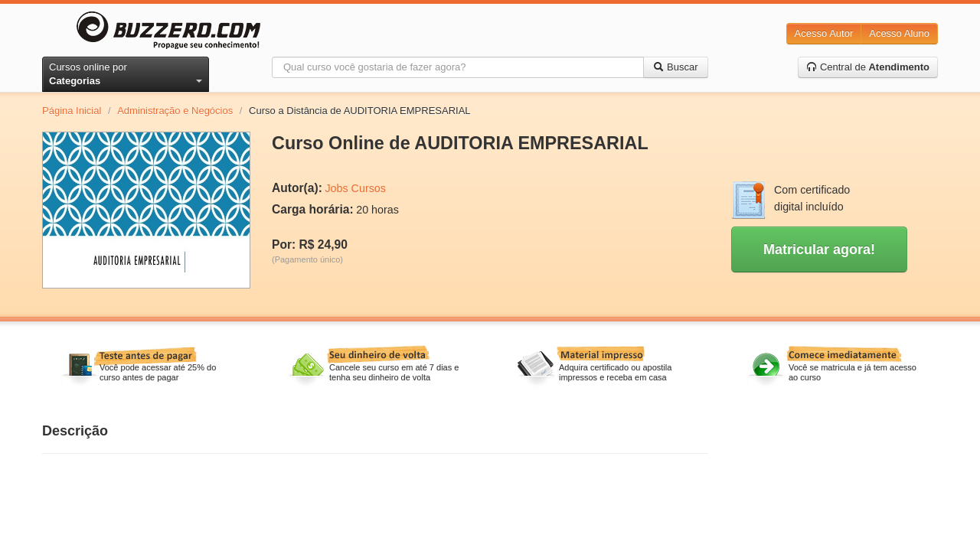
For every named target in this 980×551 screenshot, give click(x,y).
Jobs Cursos (355, 188)
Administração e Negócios (175, 111)
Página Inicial (72, 111)
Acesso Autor (824, 33)
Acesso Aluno (899, 33)
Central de (868, 67)
